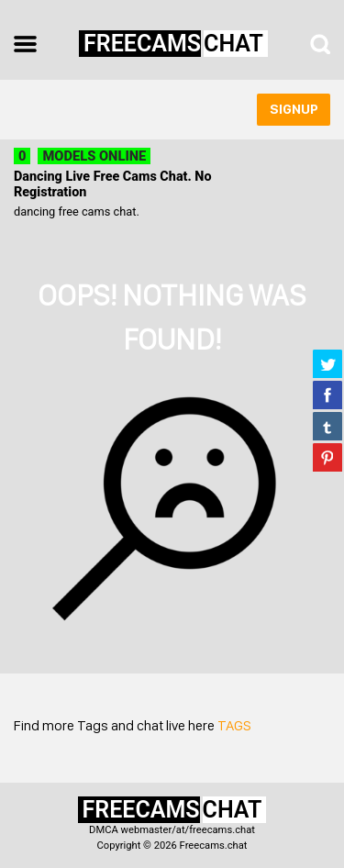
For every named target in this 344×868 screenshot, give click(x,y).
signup (294, 109)
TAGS (234, 725)
